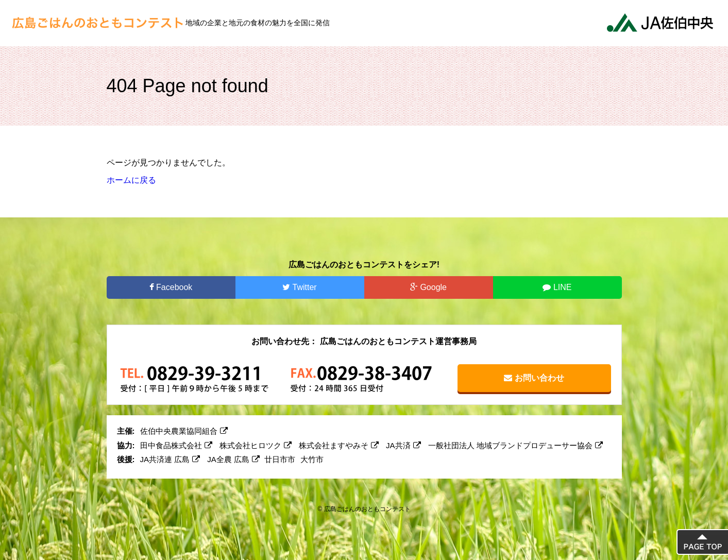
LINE (557, 287)
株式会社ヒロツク (256, 445)
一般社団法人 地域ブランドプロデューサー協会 (515, 445)
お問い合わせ (534, 378)
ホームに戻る (131, 180)
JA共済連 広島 (170, 459)
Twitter (299, 287)
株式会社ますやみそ (339, 445)
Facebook (171, 287)
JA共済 (403, 445)
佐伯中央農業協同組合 (184, 431)
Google (428, 287)
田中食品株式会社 (176, 445)
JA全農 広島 (233, 459)
